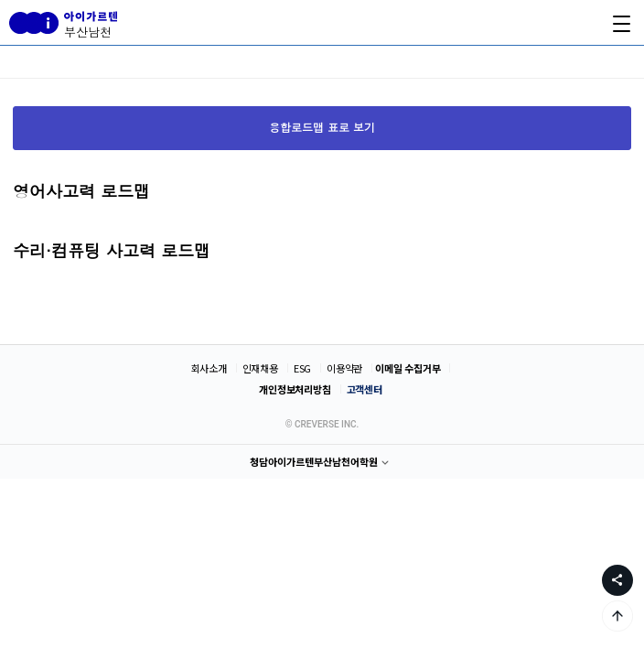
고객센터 (365, 389)
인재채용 (260, 368)
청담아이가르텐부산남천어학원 (314, 461)
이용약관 (344, 368)
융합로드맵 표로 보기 (322, 127)
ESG (302, 368)
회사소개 (209, 368)
